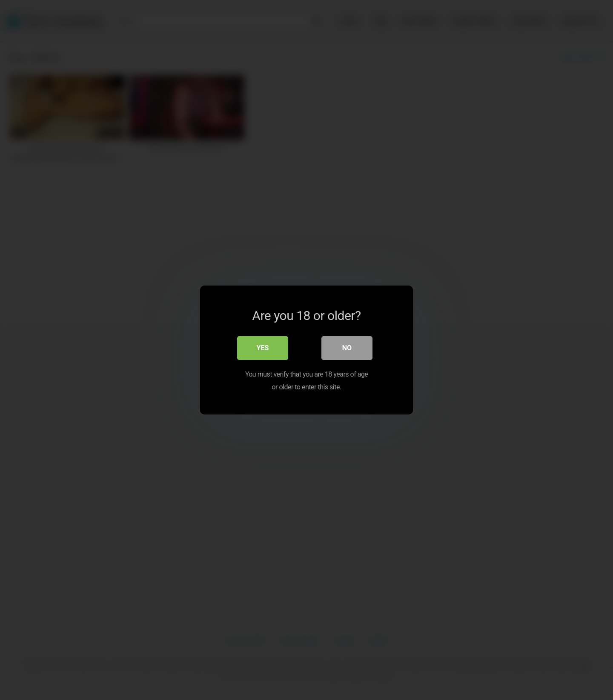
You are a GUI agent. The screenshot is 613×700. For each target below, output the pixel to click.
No (347, 348)
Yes (263, 348)
